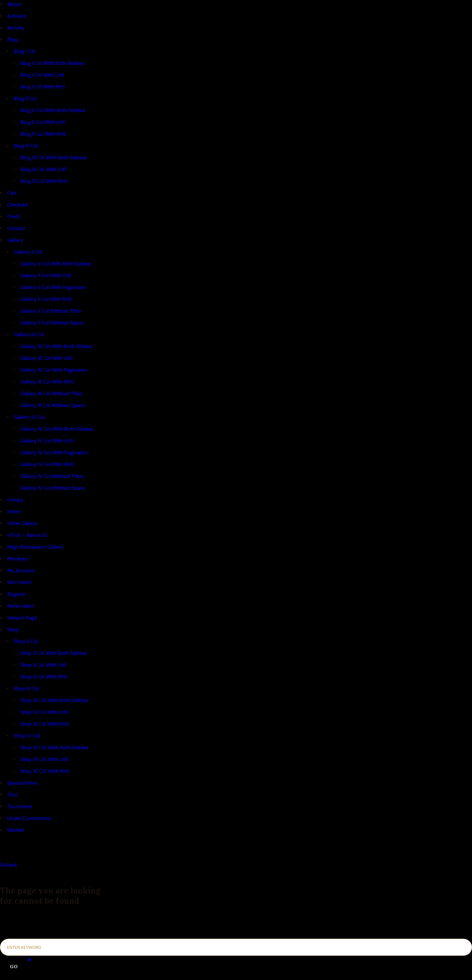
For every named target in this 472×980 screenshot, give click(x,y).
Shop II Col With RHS (44, 677)
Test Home (20, 806)
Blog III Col (26, 146)
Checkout (18, 205)
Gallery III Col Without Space (53, 405)
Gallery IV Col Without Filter (52, 476)
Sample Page (22, 618)
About (14, 4)
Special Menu (22, 783)
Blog (12, 39)
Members (18, 559)
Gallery (15, 240)
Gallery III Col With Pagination (54, 370)
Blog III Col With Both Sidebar (54, 157)
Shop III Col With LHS (44, 712)
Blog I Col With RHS (43, 87)
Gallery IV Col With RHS (47, 464)
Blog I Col (25, 51)
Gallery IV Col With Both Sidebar (57, 429)
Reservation (21, 606)
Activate (17, 16)
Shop (13, 629)
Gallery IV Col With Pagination (54, 452)
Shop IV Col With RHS (45, 771)
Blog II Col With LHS (43, 122)
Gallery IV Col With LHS (47, 441)
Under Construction (29, 818)
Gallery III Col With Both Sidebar (57, 346)
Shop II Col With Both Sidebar (54, 653)
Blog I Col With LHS (42, 75)
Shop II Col (26, 641)
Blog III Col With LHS (44, 169)
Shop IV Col (27, 736)
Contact (16, 228)
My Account (21, 570)
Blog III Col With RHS (44, 181)
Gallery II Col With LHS (46, 275)
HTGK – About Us (27, 535)
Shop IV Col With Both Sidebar (55, 747)
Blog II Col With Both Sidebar (53, 110)
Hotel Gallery (22, 523)
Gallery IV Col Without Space (53, 488)
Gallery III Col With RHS (47, 382)
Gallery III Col (29, 334)
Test (12, 795)
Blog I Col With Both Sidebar (52, 63)
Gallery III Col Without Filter (52, 393)
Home (14, 511)
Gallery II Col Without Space (52, 323)
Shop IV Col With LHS (45, 759)
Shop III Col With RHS (45, 724)
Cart (12, 193)
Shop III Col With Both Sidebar (54, 700)
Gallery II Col (28, 252)
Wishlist (16, 830)
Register (17, 594)
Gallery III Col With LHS (47, 358)
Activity (16, 28)
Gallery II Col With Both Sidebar (56, 264)
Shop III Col (27, 688)
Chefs (14, 216)
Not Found (19, 582)
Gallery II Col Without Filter (51, 311)
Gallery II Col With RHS (46, 299)
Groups (15, 500)
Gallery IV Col (29, 417)
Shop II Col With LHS (44, 665)
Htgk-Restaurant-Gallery (35, 547)
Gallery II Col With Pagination (53, 287)
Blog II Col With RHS (43, 134)
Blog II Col (25, 98)
